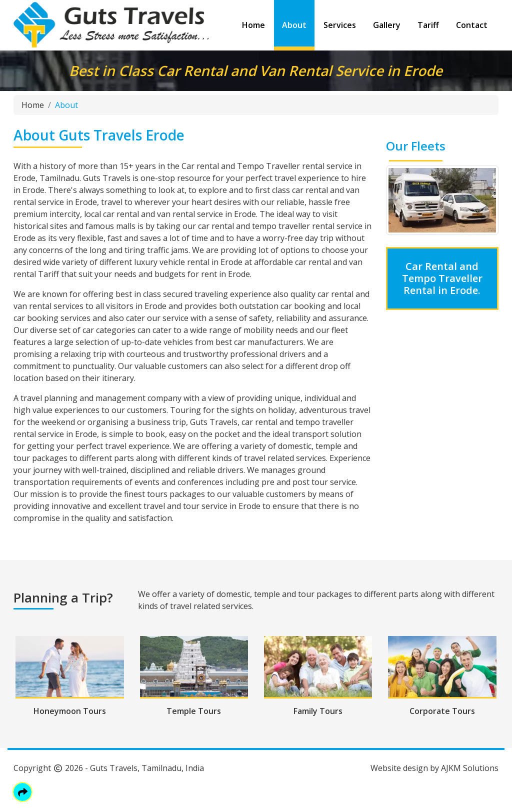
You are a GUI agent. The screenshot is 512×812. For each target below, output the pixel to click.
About (294, 25)
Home (253, 25)
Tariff (428, 25)
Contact (472, 25)
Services (340, 25)
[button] (22, 792)
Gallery (387, 25)
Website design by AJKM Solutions (434, 768)
